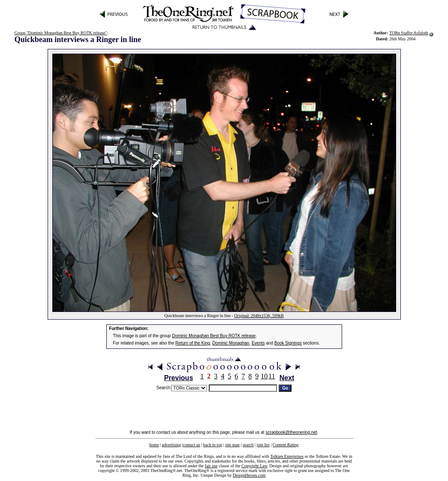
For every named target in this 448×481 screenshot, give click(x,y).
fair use (211, 466)
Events (258, 343)
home (154, 445)
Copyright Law (254, 466)
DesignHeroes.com (249, 475)
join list (263, 445)
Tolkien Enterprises (287, 456)
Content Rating (286, 445)
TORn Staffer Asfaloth (409, 33)
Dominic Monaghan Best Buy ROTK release (214, 336)
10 (264, 376)
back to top (213, 445)
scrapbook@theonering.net (291, 432)
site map (232, 445)
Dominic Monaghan (231, 343)
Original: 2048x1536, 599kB (259, 316)
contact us (192, 445)
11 (272, 376)
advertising (171, 445)
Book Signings (288, 343)
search (248, 445)
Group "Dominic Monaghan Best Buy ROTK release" (61, 33)
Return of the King (193, 343)
